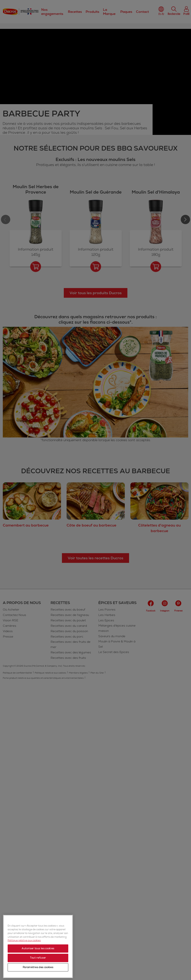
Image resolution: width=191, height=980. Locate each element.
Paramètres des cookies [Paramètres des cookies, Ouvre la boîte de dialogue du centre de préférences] (38, 967)
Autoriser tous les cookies (38, 949)
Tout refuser (38, 958)
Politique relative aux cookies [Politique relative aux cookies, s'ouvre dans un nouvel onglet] (24, 941)
